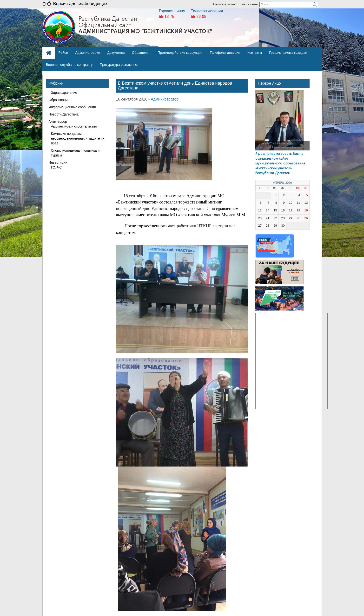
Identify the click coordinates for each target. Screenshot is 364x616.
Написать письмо (225, 4)
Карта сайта (250, 4)
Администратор (165, 99)
